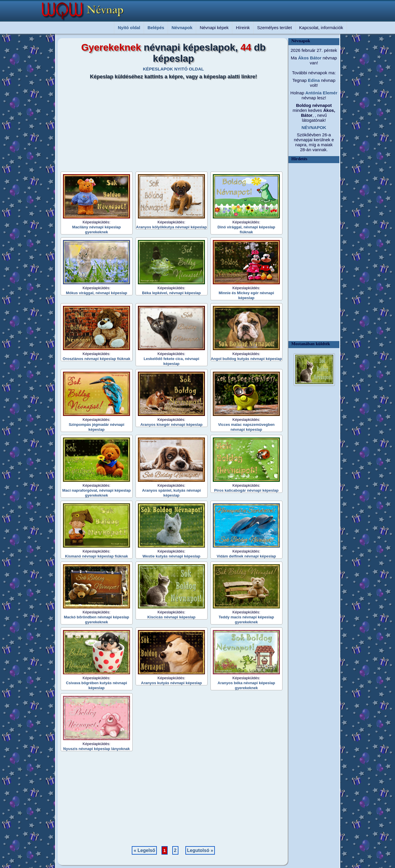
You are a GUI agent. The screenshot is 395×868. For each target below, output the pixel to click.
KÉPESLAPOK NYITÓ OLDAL (173, 69)
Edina (313, 80)
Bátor (315, 58)
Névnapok (182, 28)
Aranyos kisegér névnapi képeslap (171, 425)
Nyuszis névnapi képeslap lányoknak (96, 749)
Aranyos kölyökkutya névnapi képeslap (172, 227)
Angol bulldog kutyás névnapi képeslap (246, 359)
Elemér (329, 93)
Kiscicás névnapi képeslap (172, 617)
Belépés (156, 28)
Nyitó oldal (129, 28)
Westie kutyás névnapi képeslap (171, 556)
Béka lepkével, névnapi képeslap (171, 293)
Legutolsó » (200, 850)
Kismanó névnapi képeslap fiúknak (96, 556)
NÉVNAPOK (314, 127)
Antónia (313, 93)
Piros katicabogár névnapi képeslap (246, 490)
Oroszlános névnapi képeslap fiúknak (96, 359)
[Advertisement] (170, 124)
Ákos (303, 58)
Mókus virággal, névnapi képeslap (96, 293)
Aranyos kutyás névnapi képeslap (172, 683)
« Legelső (144, 850)
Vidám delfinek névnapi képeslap (246, 556)
